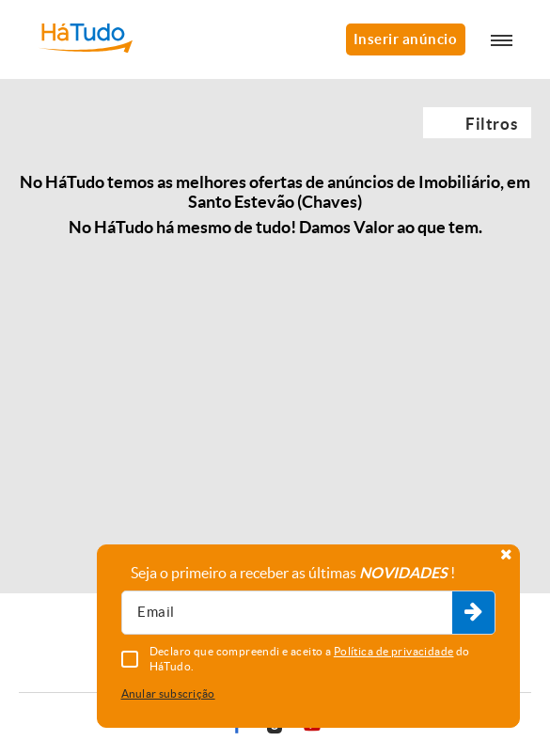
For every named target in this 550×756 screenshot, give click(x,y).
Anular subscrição (168, 693)
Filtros (491, 124)
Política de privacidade (394, 651)
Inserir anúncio (406, 39)
